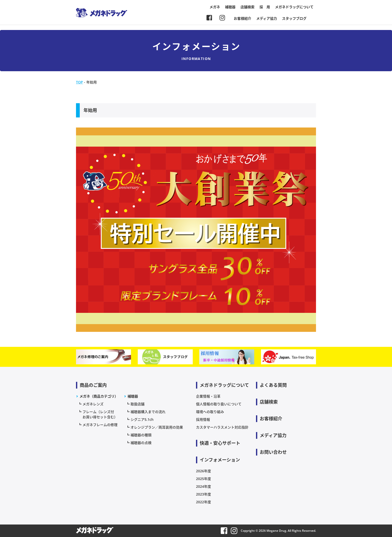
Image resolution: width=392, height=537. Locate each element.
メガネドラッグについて (294, 7)
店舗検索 (247, 7)
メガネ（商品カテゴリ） (99, 396)
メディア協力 (267, 18)
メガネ (215, 7)
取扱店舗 (137, 404)
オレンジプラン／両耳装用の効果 (157, 427)
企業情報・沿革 (208, 396)
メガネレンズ (93, 404)
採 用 (265, 7)
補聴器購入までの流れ (148, 412)
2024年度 (203, 486)
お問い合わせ (273, 452)
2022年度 (203, 502)
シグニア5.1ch (142, 419)
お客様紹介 (242, 18)
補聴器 (230, 7)
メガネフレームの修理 (100, 425)
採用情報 (203, 419)
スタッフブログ (294, 18)
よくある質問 (273, 385)
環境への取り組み (210, 412)
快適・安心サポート (220, 443)
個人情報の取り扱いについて (219, 404)
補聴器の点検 (141, 443)
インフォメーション (220, 460)
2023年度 (203, 494)
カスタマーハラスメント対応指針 (222, 427)
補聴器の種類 (141, 435)
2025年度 (203, 479)
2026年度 (203, 471)
